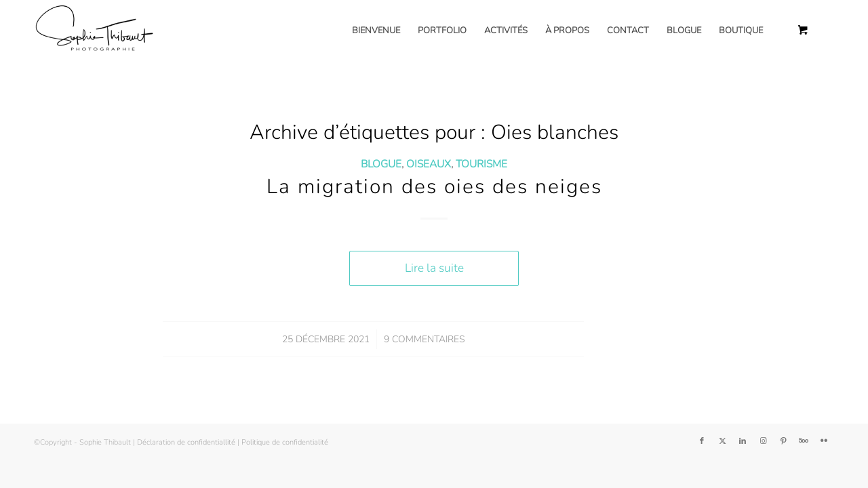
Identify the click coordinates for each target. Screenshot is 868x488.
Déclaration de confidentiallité (186, 442)
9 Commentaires (424, 339)
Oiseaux (429, 164)
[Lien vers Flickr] (824, 441)
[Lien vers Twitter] (722, 441)
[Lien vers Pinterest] (783, 441)
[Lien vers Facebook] (702, 441)
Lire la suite (434, 268)
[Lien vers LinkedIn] (743, 441)
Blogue (381, 164)
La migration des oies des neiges (434, 187)
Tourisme (481, 164)
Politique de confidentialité (285, 442)
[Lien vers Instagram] (763, 441)
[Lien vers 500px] (804, 441)
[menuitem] (376, 30)
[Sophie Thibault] (94, 30)
